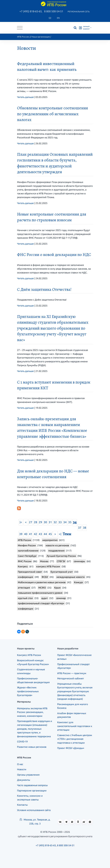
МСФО (42, 588)
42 (36, 534)
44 (45, 534)
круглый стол (25, 598)
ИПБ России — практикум (72, 673)
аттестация (24, 588)
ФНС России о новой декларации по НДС (54, 255)
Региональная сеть (79, 12)
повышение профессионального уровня (40, 593)
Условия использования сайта (34, 810)
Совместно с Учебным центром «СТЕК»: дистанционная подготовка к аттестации (75, 739)
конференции (26, 609)
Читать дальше (25, 97)
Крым (57, 588)
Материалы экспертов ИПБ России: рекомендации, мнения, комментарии (32, 712)
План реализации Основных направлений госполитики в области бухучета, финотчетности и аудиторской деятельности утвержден (55, 163)
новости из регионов (57, 545)
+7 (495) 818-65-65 (31, 11)
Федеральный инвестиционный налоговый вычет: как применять (47, 67)
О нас (20, 764)
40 (26, 534)
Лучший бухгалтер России (61, 556)
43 (40, 534)
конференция (25, 577)
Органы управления (28, 775)
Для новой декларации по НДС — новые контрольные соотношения (53, 474)
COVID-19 (22, 742)
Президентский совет (30, 572)
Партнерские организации (32, 791)
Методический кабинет (71, 678)
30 (45, 522)
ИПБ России (23, 37)
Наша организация (41, 37)
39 (21, 534)
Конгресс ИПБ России (29, 655)
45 (50, 534)
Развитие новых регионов (32, 747)
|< (21, 522)
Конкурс (79, 582)
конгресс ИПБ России (48, 566)
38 (85, 528)
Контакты (22, 805)
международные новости (71, 577)
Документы (24, 780)
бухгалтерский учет (62, 572)
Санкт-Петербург (27, 556)
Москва (44, 561)
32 (55, 522)
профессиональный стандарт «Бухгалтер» (41, 603)
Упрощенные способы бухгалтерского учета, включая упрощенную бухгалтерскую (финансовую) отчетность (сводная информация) (75, 691)
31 (50, 522)
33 (60, 522)
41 (31, 534)
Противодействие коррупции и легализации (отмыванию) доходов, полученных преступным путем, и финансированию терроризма (35, 729)
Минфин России (27, 545)
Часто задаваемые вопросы (32, 785)
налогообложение (28, 551)
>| (60, 534)
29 (40, 522)
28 (36, 522)
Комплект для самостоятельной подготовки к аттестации (75, 726)
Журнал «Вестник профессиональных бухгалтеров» (28, 691)
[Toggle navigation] (20, 28)
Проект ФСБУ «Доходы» (71, 748)
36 (75, 523)
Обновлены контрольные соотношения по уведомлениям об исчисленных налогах (52, 114)
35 (70, 522)
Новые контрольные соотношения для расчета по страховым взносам (52, 217)
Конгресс (23, 566)
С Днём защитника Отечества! (44, 289)
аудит (45, 598)
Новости (22, 769)
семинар (61, 598)
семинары (79, 561)
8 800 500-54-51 (54, 11)
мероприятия (50, 540)
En (58, 18)
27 (31, 522)
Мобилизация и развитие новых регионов (42, 582)
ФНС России (25, 561)
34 (65, 522)
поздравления (56, 551)
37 (80, 528)
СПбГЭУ (61, 561)
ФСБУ (45, 577)
